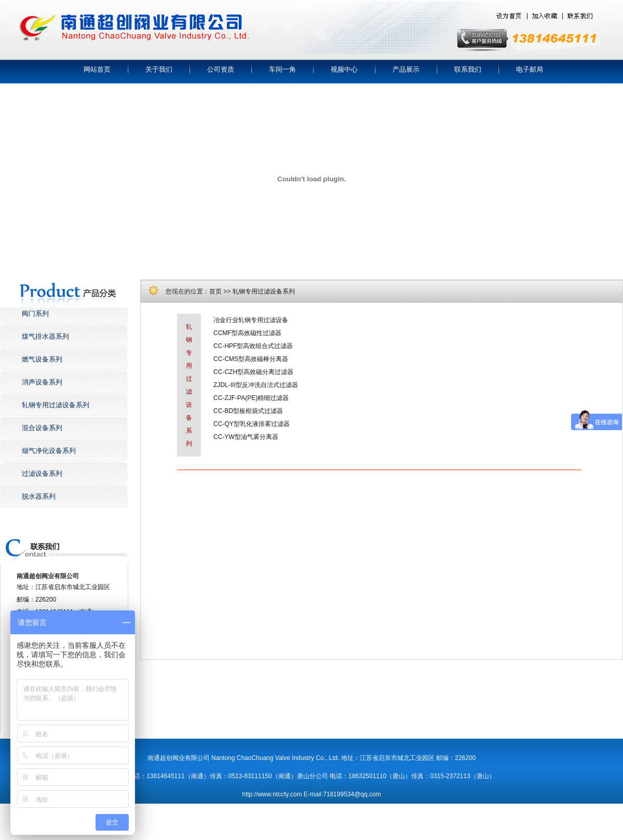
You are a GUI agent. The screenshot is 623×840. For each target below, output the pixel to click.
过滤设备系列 (42, 474)
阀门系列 (35, 314)
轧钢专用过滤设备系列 (56, 405)
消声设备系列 (42, 382)
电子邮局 (530, 69)
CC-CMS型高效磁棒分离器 (251, 359)
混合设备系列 (42, 428)
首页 (215, 291)
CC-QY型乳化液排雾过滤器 (252, 424)
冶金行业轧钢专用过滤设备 (251, 320)
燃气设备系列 (42, 359)
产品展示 (406, 69)
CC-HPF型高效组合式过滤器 (253, 346)
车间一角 (282, 69)
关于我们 (159, 69)
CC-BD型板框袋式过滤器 (248, 411)
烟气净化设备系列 (49, 451)
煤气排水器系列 (45, 336)
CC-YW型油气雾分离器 (246, 437)
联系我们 (468, 69)
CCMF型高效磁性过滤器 (247, 333)
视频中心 (344, 69)
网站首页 (97, 69)
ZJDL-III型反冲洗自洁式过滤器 (256, 385)
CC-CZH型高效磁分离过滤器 (253, 372)
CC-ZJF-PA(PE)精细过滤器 (251, 398)
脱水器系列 (39, 496)
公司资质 (221, 69)
